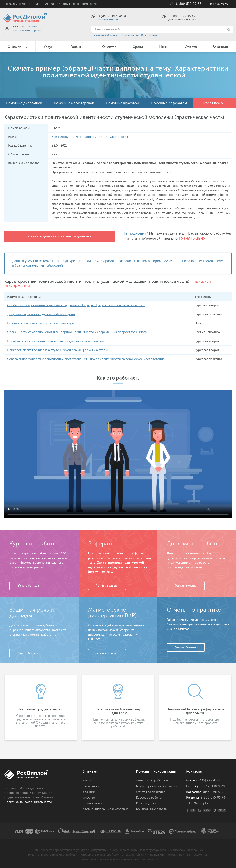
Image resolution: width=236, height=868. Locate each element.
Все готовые (149, 35)
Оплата (191, 47)
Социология (119, 137)
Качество (109, 47)
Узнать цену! (143, 239)
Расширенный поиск (105, 35)
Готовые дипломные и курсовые (105, 809)
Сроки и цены (92, 803)
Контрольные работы (152, 809)
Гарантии (78, 47)
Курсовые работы (149, 797)
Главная (87, 780)
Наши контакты (219, 4)
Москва (32, 27)
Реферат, (143, 803)
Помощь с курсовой (122, 103)
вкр (169, 780)
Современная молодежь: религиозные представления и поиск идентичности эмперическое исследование (86, 359)
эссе (153, 803)
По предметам (130, 35)
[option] (41, 708)
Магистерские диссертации (157, 786)
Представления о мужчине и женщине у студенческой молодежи (55, 341)
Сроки (138, 47)
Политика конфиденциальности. (28, 802)
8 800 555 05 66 (182, 16)
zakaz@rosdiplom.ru (200, 803)
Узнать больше (28, 586)
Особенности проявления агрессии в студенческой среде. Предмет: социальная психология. (76, 305)
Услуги (49, 47)
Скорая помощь (214, 103)
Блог (38, 4)
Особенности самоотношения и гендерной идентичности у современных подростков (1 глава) (77, 332)
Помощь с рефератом (169, 103)
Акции (50, 4)
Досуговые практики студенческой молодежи (41, 314)
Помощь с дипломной (24, 103)
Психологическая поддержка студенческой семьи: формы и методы (57, 350)
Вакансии (220, 47)
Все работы (60, 137)
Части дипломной (89, 137)
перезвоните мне (108, 20)
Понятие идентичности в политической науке (41, 323)
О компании (18, 47)
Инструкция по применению (78, 4)
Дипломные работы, (151, 780)
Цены (164, 47)
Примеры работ (16, 4)
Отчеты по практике (151, 792)
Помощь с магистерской (74, 103)
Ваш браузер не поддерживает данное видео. (118, 454)
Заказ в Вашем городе (27, 31)
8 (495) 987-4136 (112, 16)
